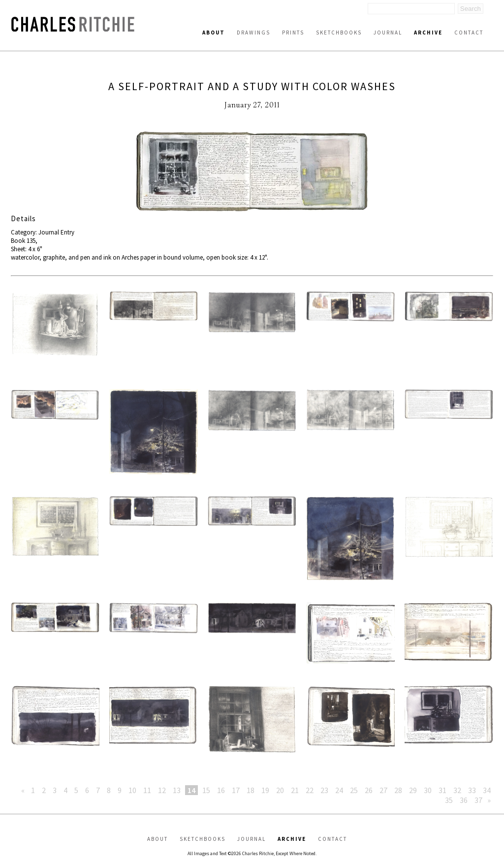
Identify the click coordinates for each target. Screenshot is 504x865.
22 (310, 790)
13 (177, 790)
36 (464, 800)
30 (428, 790)
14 (191, 790)
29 (413, 790)
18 (251, 790)
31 (442, 790)
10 (132, 790)
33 (472, 790)
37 (478, 800)
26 (369, 790)
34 (487, 790)
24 (339, 790)
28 (398, 790)
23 (324, 790)
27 (383, 790)
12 (162, 790)
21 (295, 790)
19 (265, 790)
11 (147, 790)
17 (236, 790)
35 (449, 800)
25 (354, 790)
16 (221, 790)
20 (280, 790)
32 (457, 790)
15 (206, 790)
